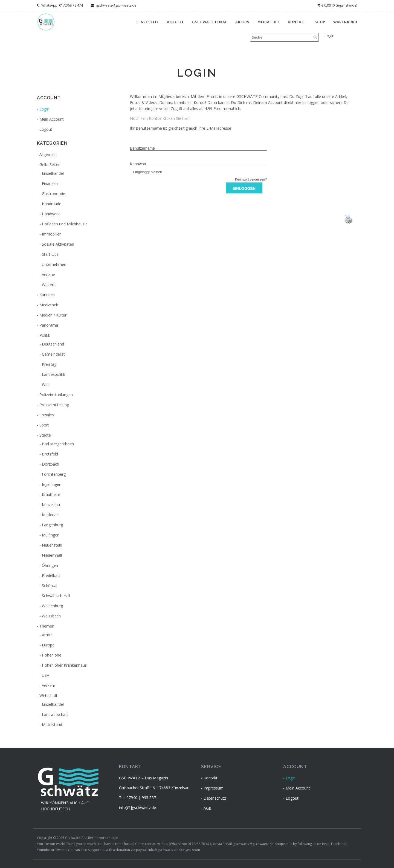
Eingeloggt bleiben (146, 172)
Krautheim (51, 494)
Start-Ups (50, 254)
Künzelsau (51, 505)
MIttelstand (52, 725)
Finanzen (50, 183)
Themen (47, 626)
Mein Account (52, 119)
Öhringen (50, 565)
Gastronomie (53, 194)
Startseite (147, 22)
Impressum (214, 788)
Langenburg (52, 525)
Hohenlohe (52, 655)
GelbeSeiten (50, 165)
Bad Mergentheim (58, 444)
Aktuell (176, 22)
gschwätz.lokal (210, 22)
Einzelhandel (53, 173)
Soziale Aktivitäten (58, 244)
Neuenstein (52, 545)
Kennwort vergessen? (251, 179)
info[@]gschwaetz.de (137, 807)
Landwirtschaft (55, 714)
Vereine (48, 275)
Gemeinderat (53, 354)
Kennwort (138, 164)
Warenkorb (345, 22)
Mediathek (269, 22)
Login (329, 36)
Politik (45, 335)
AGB (208, 808)
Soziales (47, 415)
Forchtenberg (54, 474)
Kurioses (47, 295)
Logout (46, 129)
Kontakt (297, 22)
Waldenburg (52, 606)
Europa (48, 645)
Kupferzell (51, 515)
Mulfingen (51, 535)
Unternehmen (54, 264)
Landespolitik (53, 374)
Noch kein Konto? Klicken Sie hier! (160, 118)
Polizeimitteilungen (56, 395)
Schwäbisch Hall (56, 596)
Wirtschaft (48, 696)
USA (46, 675)
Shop (320, 22)
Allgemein (48, 154)
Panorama (49, 325)
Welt (46, 384)
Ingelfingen (52, 484)
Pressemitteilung (54, 405)
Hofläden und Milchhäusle (65, 224)
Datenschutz (215, 798)
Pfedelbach (52, 575)
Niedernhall (52, 555)
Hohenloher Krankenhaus (64, 665)
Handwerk (51, 214)
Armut (47, 635)
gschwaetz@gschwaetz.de (114, 5)
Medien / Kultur (53, 315)
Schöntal (50, 586)
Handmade (52, 204)
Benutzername (142, 148)
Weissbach (51, 616)
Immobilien (52, 234)
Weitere (49, 285)
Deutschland (53, 344)
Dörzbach (50, 464)
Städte (45, 435)
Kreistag (49, 364)
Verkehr (49, 685)
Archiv (242, 22)
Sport (44, 425)
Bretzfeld (50, 454)
